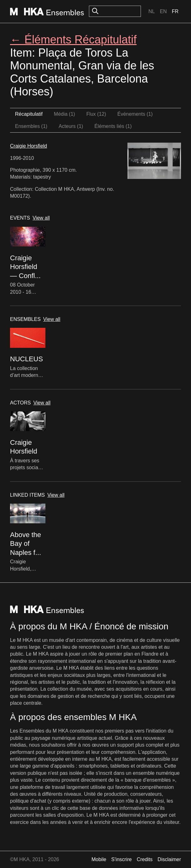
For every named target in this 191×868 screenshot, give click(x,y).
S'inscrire (121, 859)
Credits (145, 859)
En (163, 11)
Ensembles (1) (31, 126)
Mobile (99, 859)
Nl (152, 11)
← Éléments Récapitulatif (73, 40)
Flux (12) (96, 114)
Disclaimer (169, 859)
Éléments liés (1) (113, 126)
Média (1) (65, 114)
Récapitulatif (29, 114)
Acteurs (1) (71, 126)
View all (41, 218)
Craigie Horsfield (28, 146)
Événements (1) (135, 114)
